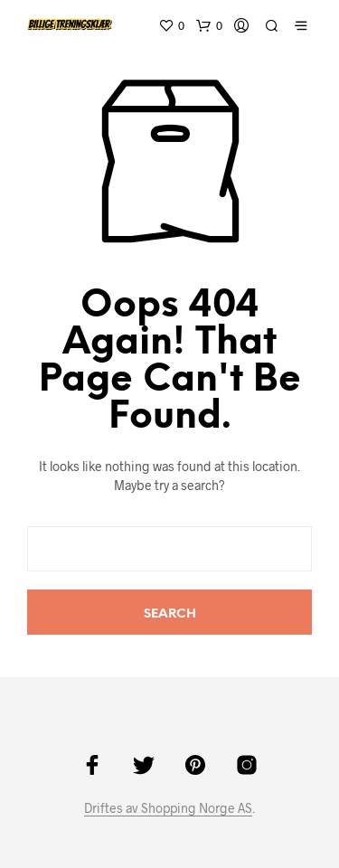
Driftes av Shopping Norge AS (168, 808)
